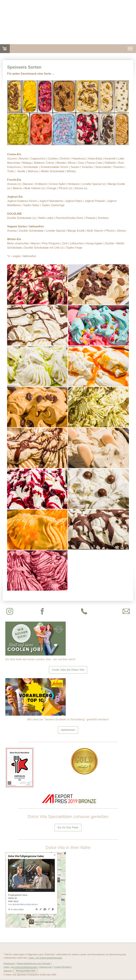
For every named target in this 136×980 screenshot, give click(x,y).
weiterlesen (68, 730)
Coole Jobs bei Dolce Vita (68, 670)
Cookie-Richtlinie (62, 967)
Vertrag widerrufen (26, 971)
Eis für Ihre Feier (68, 827)
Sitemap (8, 971)
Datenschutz (46, 967)
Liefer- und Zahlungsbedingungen (45, 958)
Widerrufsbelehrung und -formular (34, 963)
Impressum (9, 963)
